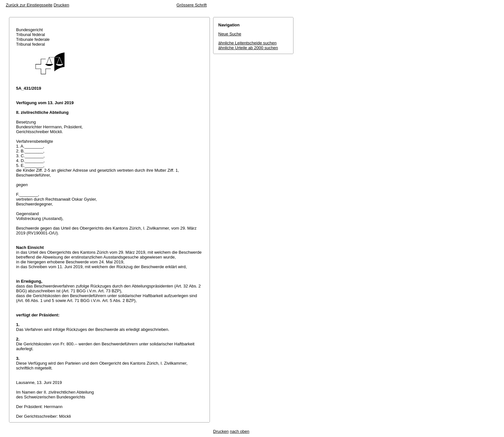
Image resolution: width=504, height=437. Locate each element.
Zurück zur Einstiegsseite (29, 5)
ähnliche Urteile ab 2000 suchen (248, 48)
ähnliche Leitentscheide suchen (247, 43)
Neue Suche (230, 34)
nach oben (240, 431)
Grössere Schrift (192, 5)
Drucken (61, 5)
